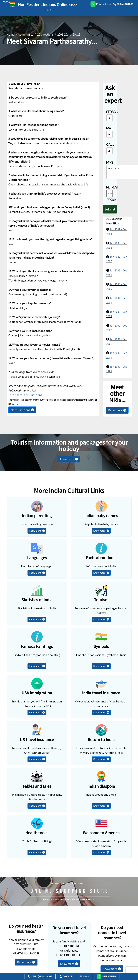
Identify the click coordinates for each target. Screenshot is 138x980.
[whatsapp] (101, 4)
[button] (106, 976)
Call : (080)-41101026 (40, 977)
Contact (66, 977)
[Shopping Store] (69, 892)
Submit (110, 209)
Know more (117, 410)
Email (85, 977)
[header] (5, 2)
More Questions (22, 410)
